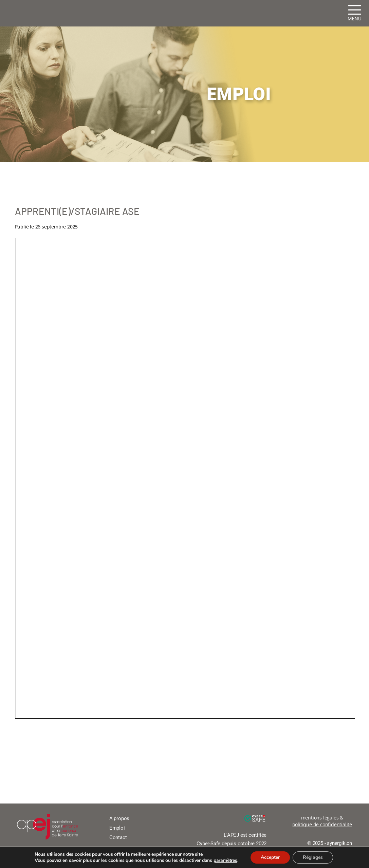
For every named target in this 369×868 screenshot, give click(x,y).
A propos (119, 818)
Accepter (270, 857)
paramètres (225, 861)
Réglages (313, 857)
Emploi (117, 828)
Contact (118, 837)
